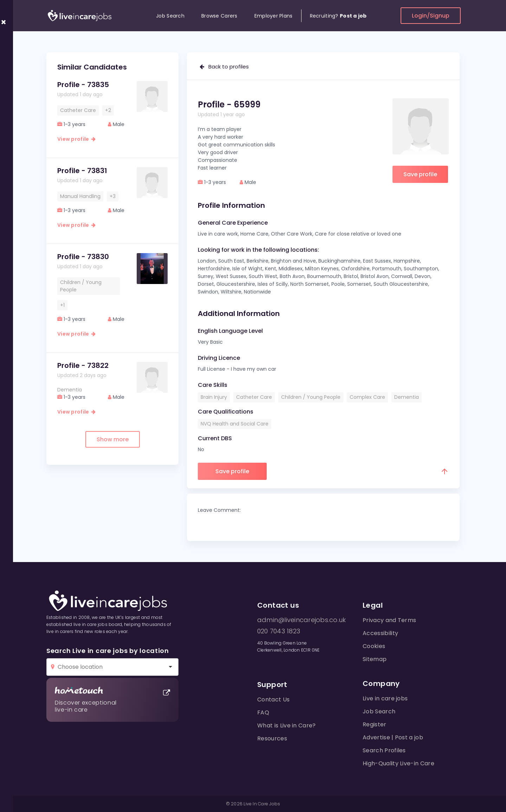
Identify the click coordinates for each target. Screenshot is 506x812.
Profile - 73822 (83, 365)
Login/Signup (431, 16)
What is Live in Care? (287, 725)
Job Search (170, 16)
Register (375, 724)
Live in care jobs (385, 698)
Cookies (374, 646)
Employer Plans (274, 16)
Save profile (420, 174)
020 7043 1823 (279, 631)
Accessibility (380, 633)
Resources (272, 738)
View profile (76, 139)
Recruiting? (338, 16)
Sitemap (375, 659)
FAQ (263, 712)
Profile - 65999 (229, 104)
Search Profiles (384, 750)
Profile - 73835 (83, 85)
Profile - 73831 (82, 171)
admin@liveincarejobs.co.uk (301, 620)
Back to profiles (224, 67)
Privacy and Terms (389, 620)
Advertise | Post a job (393, 737)
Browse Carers (219, 16)
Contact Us (273, 699)
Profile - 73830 (83, 257)
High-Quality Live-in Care (398, 763)
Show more (113, 439)
